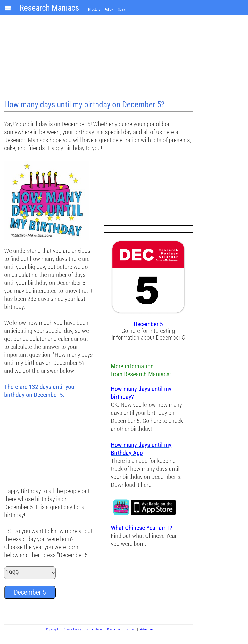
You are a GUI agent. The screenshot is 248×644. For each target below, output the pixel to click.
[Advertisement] (99, 58)
